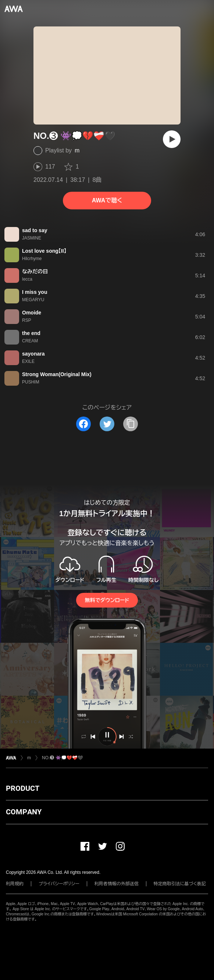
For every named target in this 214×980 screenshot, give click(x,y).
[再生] (172, 139)
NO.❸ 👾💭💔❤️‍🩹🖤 (63, 758)
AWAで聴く (107, 200)
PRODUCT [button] (23, 788)
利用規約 (15, 884)
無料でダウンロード (107, 600)
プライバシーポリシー (59, 884)
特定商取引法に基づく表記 (180, 884)
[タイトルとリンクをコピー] (131, 424)
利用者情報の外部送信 (117, 884)
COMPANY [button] (24, 812)
